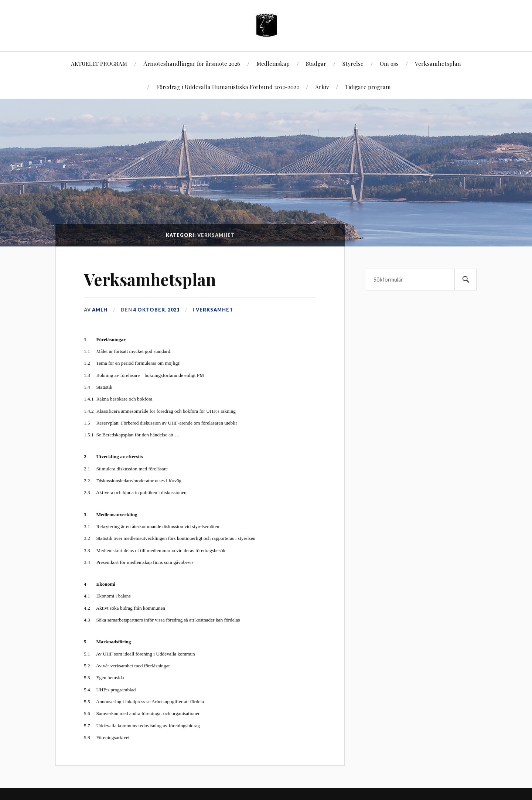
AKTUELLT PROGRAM (99, 63)
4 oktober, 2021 (156, 310)
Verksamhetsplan (438, 63)
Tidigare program (368, 87)
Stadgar (316, 63)
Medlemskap (273, 63)
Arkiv (322, 87)
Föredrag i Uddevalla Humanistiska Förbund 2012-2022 (228, 87)
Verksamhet (214, 310)
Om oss (389, 63)
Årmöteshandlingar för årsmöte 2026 (192, 63)
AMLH (100, 310)
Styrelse (353, 63)
